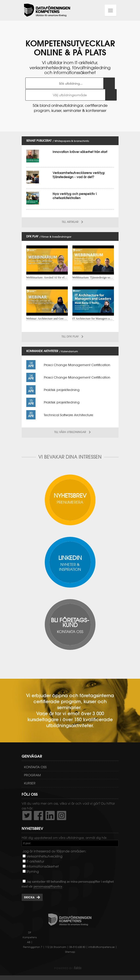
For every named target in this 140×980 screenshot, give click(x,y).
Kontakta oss (35, 767)
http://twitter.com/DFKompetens (27, 816)
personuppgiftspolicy (48, 886)
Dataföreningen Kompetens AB (47, 10)
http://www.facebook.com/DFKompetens (39, 816)
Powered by (68, 968)
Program (32, 775)
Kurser (30, 783)
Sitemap (70, 952)
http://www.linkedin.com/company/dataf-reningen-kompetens (50, 816)
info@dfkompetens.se (101, 947)
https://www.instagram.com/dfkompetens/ (62, 816)
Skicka (29, 897)
